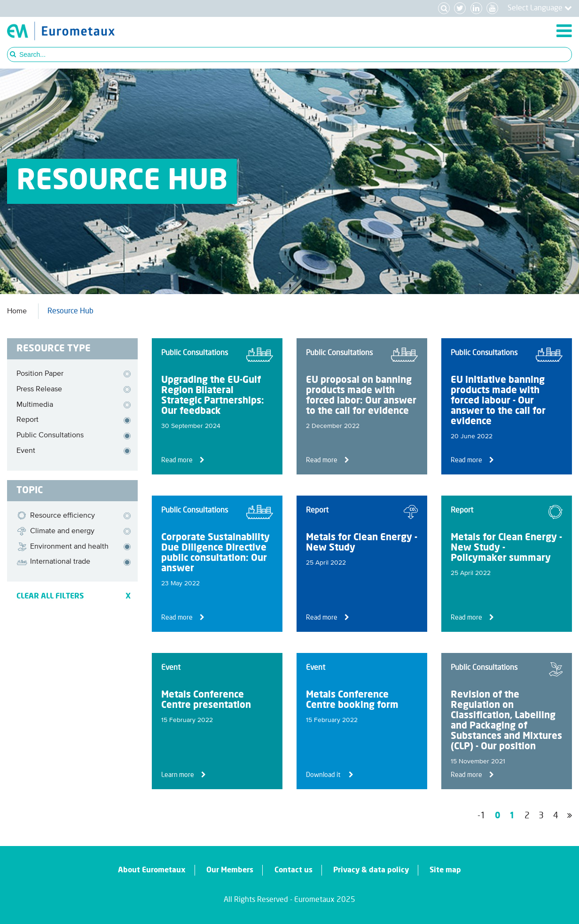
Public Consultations (50, 435)
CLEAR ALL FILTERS (74, 596)
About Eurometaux (152, 870)
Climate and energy (55, 531)
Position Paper (40, 374)
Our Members (230, 870)
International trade (53, 562)
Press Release (39, 389)
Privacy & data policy (371, 870)
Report (27, 420)
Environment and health (63, 547)
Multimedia (35, 405)
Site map (445, 870)
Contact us (293, 870)
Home (17, 311)
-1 (481, 816)
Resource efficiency (56, 516)
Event (26, 451)
